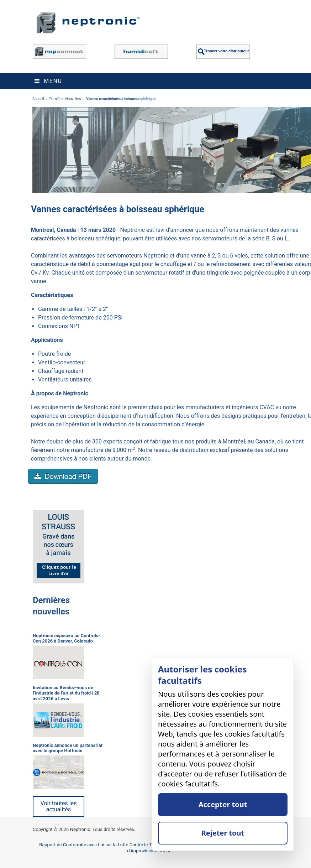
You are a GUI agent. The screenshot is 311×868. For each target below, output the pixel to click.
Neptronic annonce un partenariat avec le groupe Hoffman (68, 748)
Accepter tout (223, 804)
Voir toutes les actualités (59, 806)
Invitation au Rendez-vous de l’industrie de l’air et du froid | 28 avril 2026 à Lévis (66, 693)
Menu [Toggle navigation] (48, 81)
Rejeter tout (223, 833)
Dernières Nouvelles (65, 99)
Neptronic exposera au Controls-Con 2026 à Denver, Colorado (66, 638)
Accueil (38, 99)
